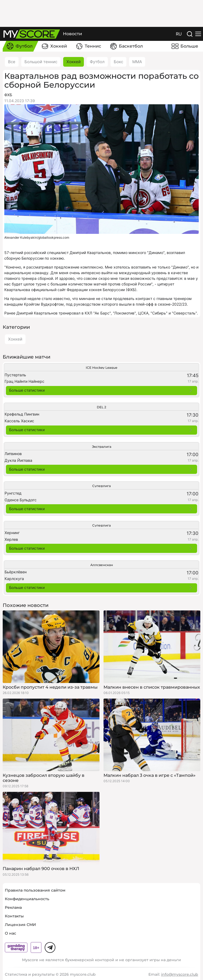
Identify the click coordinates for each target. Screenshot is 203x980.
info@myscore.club (180, 974)
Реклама (13, 907)
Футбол (97, 62)
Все (12, 62)
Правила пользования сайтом (35, 890)
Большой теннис (41, 62)
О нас (10, 933)
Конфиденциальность (27, 899)
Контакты (14, 916)
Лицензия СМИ (20, 925)
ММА (137, 62)
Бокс (118, 62)
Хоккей (74, 62)
